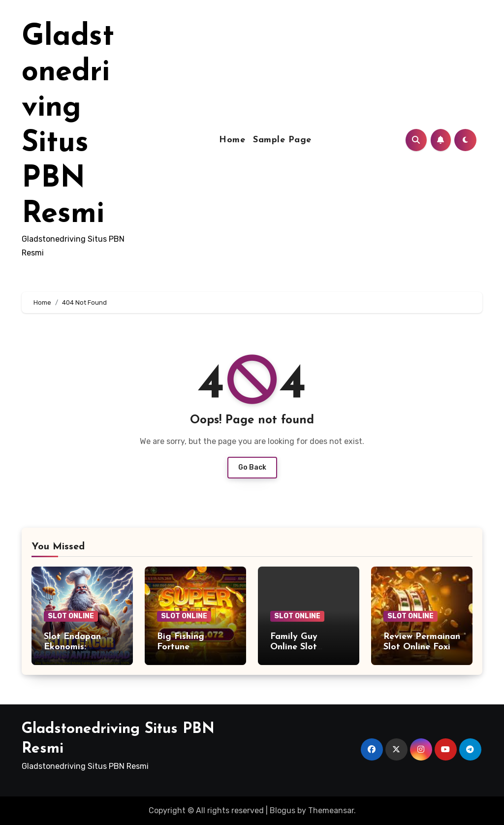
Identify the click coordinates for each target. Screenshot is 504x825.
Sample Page (282, 140)
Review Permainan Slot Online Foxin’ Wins (422, 647)
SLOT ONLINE (71, 616)
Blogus (283, 810)
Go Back (252, 467)
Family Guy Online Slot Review (294, 647)
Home (232, 140)
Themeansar (331, 810)
